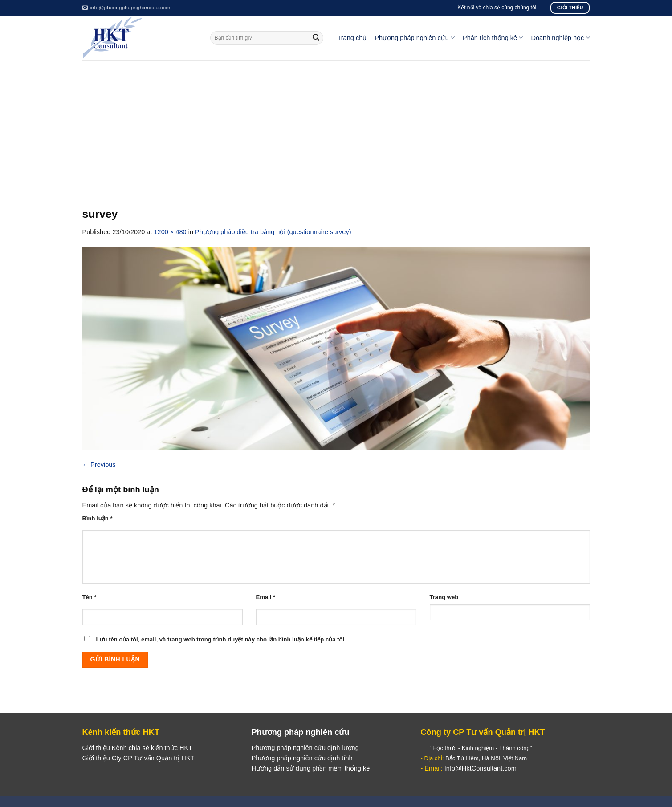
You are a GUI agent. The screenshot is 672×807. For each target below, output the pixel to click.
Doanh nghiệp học (560, 38)
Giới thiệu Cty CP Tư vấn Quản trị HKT (138, 758)
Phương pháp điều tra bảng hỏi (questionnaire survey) (273, 232)
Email (266, 597)
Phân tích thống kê (493, 38)
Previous (99, 465)
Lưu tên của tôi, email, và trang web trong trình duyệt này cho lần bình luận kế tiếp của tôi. (221, 639)
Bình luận (98, 518)
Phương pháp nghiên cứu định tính (302, 758)
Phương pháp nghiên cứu (415, 38)
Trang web (444, 597)
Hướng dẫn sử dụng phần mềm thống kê (310, 768)
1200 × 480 (170, 232)
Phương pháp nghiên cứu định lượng (305, 748)
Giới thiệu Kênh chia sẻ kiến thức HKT (138, 748)
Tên (90, 597)
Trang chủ (352, 38)
